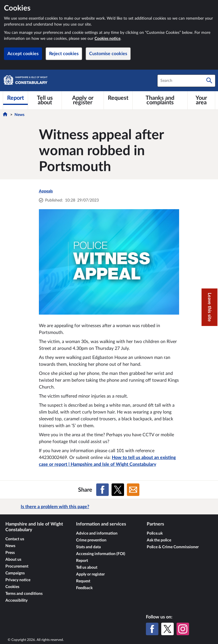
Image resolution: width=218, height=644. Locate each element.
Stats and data (88, 547)
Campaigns (15, 573)
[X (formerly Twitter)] (167, 629)
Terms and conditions (24, 594)
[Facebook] (152, 629)
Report (82, 561)
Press (10, 553)
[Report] (15, 98)
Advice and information (97, 533)
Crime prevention (91, 540)
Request (83, 581)
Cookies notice (107, 39)
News (19, 115)
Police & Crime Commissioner (173, 547)
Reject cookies (64, 54)
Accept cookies (23, 54)
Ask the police (159, 540)
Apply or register (90, 574)
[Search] (209, 81)
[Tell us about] (45, 100)
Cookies (12, 587)
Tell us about (87, 568)
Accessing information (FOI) (101, 554)
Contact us (15, 539)
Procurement (17, 566)
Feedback (84, 588)
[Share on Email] (133, 490)
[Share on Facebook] (102, 490)
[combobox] (186, 81)
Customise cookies (108, 54)
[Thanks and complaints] (160, 100)
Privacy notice (18, 580)
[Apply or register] (83, 100)
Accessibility (16, 601)
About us (13, 560)
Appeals (46, 191)
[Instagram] (183, 629)
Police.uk (155, 533)
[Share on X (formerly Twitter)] (118, 490)
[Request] (118, 98)
